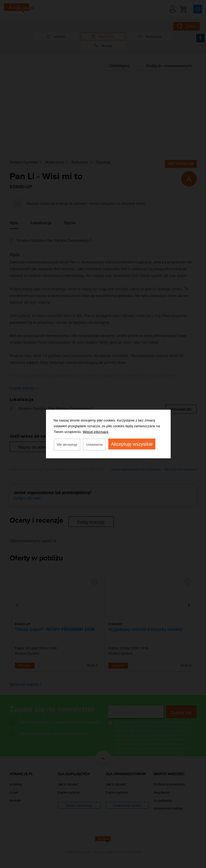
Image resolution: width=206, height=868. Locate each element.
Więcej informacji (96, 432)
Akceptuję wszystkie (132, 444)
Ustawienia (94, 445)
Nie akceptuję (67, 445)
